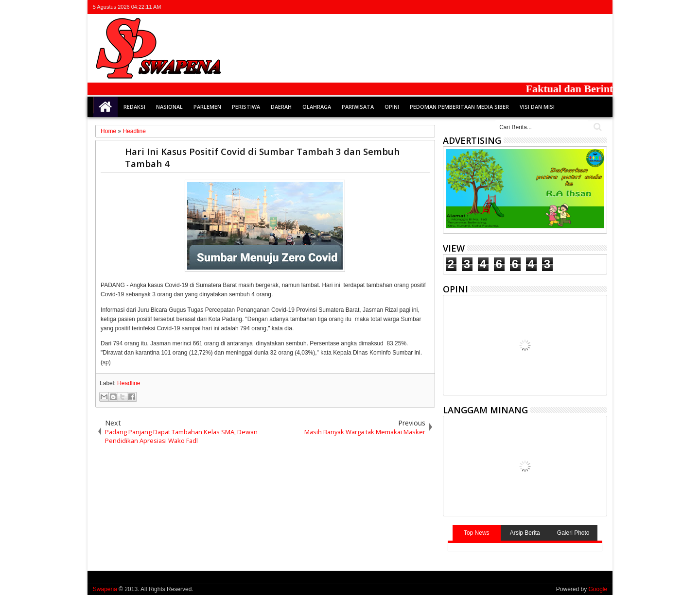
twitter (550, 7)
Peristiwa (246, 107)
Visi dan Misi (537, 107)
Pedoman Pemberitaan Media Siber (459, 107)
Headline (129, 383)
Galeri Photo (573, 533)
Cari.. (597, 127)
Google (598, 589)
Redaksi (134, 107)
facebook (563, 7)
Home (105, 107)
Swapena (105, 589)
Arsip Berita (525, 533)
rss (588, 7)
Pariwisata (358, 107)
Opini (392, 107)
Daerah (281, 107)
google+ (576, 7)
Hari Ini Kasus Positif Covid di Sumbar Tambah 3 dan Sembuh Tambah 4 (262, 157)
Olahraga (317, 107)
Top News (477, 533)
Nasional (169, 107)
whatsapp (601, 7)
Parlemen (207, 107)
